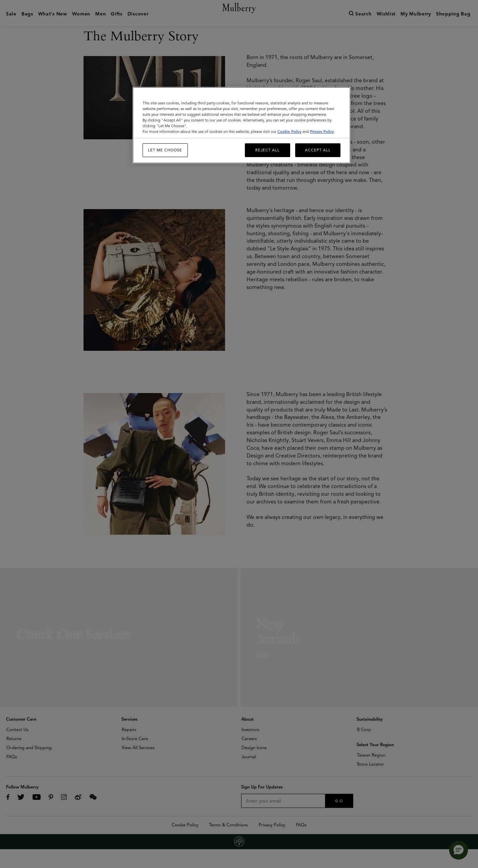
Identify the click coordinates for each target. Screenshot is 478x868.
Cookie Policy (289, 132)
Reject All (268, 150)
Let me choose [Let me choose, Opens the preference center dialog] (165, 150)
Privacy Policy (322, 132)
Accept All (318, 150)
